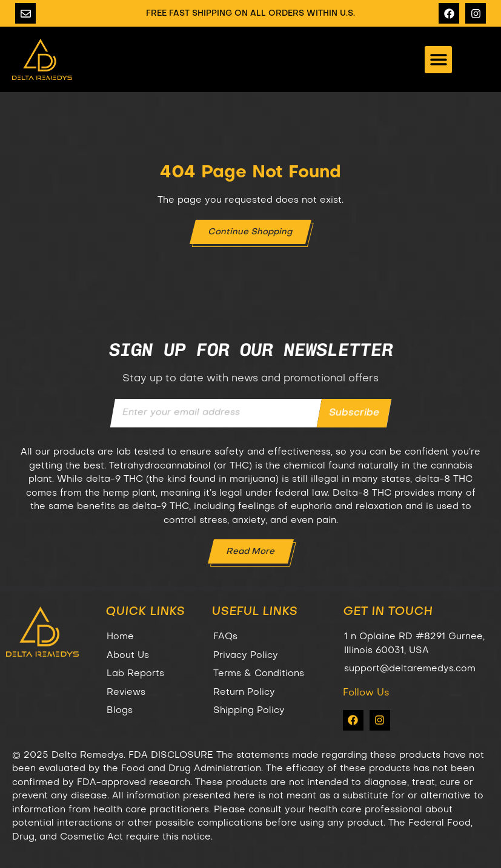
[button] (438, 60)
